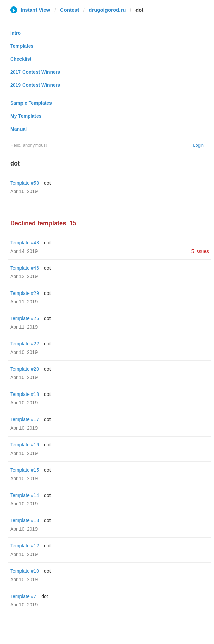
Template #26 (25, 318)
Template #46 (25, 268)
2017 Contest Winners (35, 72)
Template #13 (25, 520)
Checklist (21, 59)
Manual (18, 129)
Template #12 (25, 546)
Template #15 (25, 470)
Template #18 (25, 394)
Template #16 (25, 445)
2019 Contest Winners (35, 85)
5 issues (200, 251)
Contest (70, 10)
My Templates (26, 116)
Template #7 (23, 596)
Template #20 (25, 369)
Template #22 (25, 344)
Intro (16, 33)
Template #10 (25, 571)
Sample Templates (31, 103)
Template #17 (25, 419)
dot (47, 183)
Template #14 (25, 495)
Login (198, 145)
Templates (22, 46)
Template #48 (25, 243)
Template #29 (25, 293)
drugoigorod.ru (107, 10)
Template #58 (25, 183)
